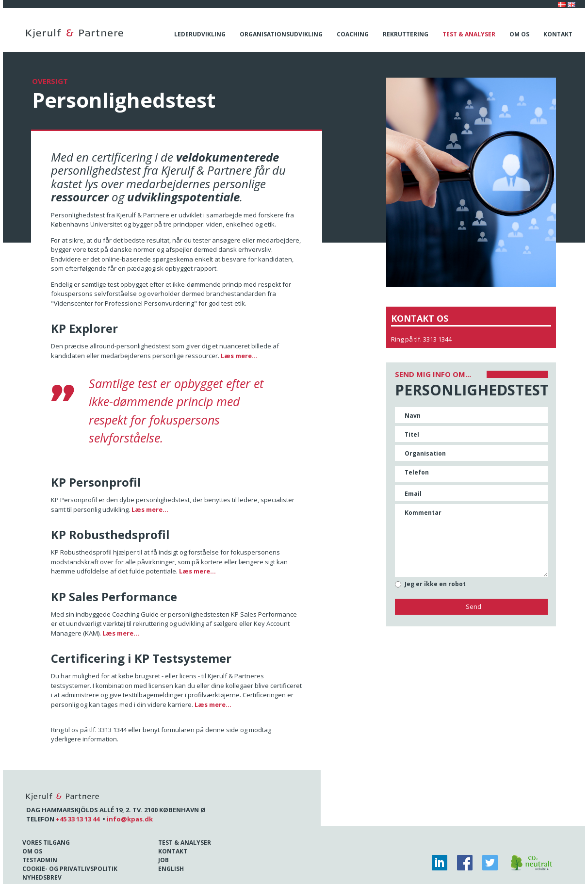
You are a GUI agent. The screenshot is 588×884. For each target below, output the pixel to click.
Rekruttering (406, 34)
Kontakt (558, 34)
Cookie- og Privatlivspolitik (70, 869)
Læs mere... (239, 356)
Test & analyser (469, 34)
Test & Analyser (185, 843)
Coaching (353, 34)
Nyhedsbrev (42, 877)
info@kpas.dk (130, 819)
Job (163, 860)
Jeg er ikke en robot (435, 585)
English (171, 869)
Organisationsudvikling (281, 34)
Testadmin (40, 860)
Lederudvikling (200, 34)
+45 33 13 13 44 (78, 819)
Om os (519, 34)
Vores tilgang (46, 843)
